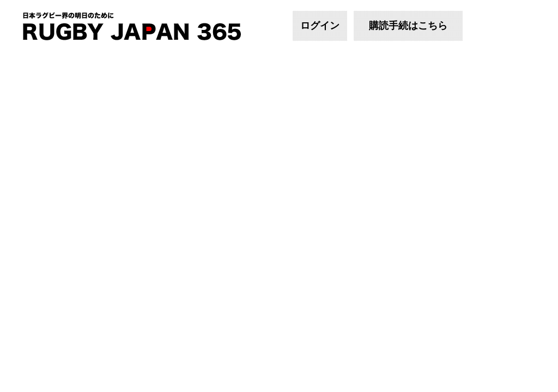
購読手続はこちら (408, 26)
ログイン (320, 26)
